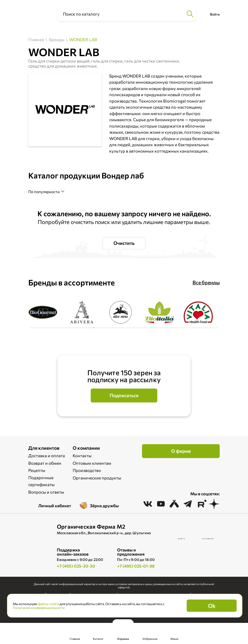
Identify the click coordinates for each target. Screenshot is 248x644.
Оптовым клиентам (92, 463)
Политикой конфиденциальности (39, 608)
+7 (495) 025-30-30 (76, 566)
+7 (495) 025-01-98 (136, 566)
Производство (87, 470)
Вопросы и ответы (46, 492)
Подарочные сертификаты (41, 481)
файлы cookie (49, 604)
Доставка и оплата (47, 456)
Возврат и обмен (45, 463)
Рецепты (37, 470)
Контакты (82, 456)
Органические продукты (97, 478)
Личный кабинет (55, 506)
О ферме (181, 451)
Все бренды (206, 282)
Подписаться (124, 395)
